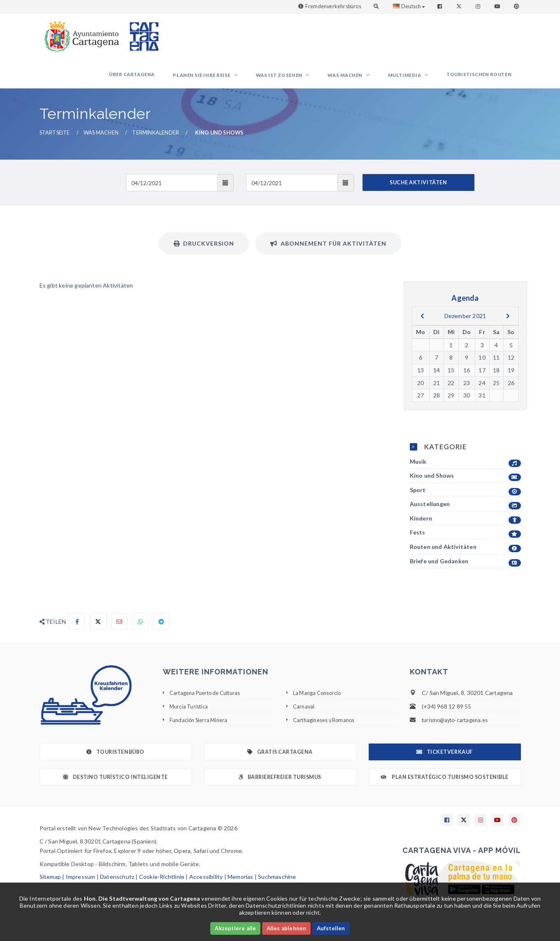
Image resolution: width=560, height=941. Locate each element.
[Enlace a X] (464, 829)
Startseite (55, 141)
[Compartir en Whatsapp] (140, 630)
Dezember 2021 (465, 324)
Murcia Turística (191, 715)
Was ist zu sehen (309, 80)
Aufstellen (331, 928)
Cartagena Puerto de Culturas (210, 701)
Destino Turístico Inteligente (115, 786)
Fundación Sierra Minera (201, 728)
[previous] (422, 325)
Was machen (367, 80)
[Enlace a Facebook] (440, 6)
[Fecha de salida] (292, 191)
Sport (465, 498)
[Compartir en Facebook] (77, 630)
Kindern (465, 527)
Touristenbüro (115, 761)
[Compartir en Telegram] (161, 630)
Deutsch (409, 6)
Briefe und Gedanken (465, 570)
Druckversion (204, 252)
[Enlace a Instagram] (479, 6)
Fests (465, 541)
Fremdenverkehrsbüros (333, 6)
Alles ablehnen (287, 928)
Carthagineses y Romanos (328, 728)
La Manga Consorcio (320, 701)
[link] (80, 33)
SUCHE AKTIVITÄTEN (418, 191)
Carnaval (304, 715)
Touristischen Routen (483, 79)
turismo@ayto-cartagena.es (459, 728)
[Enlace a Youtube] (498, 6)
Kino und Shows (465, 484)
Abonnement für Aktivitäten (328, 252)
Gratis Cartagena (280, 761)
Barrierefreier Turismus (280, 786)
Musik (465, 470)
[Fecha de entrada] (172, 191)
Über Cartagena (179, 79)
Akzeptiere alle (235, 928)
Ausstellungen (465, 513)
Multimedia (418, 80)
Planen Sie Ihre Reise (241, 80)
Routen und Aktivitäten (465, 556)
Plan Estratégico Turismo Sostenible (445, 786)
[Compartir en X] (98, 630)
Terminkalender (156, 141)
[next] (508, 325)
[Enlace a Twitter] (460, 6)
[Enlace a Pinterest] (517, 6)
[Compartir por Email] (119, 630)
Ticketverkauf (444, 761)
